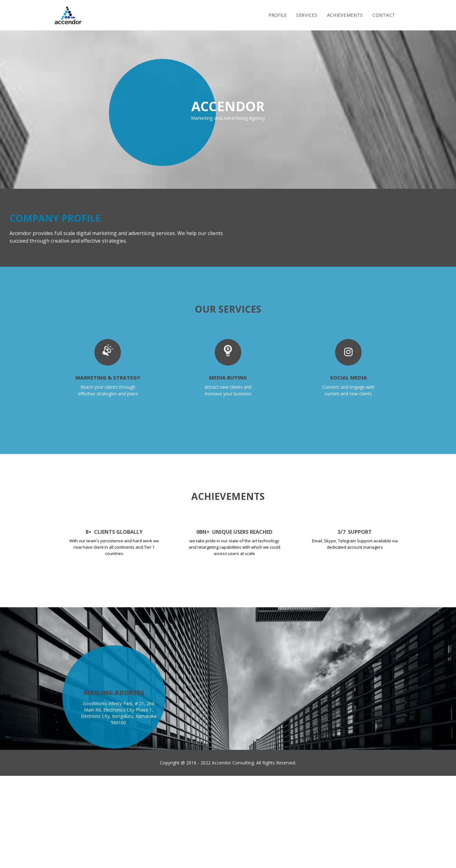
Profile (278, 15)
